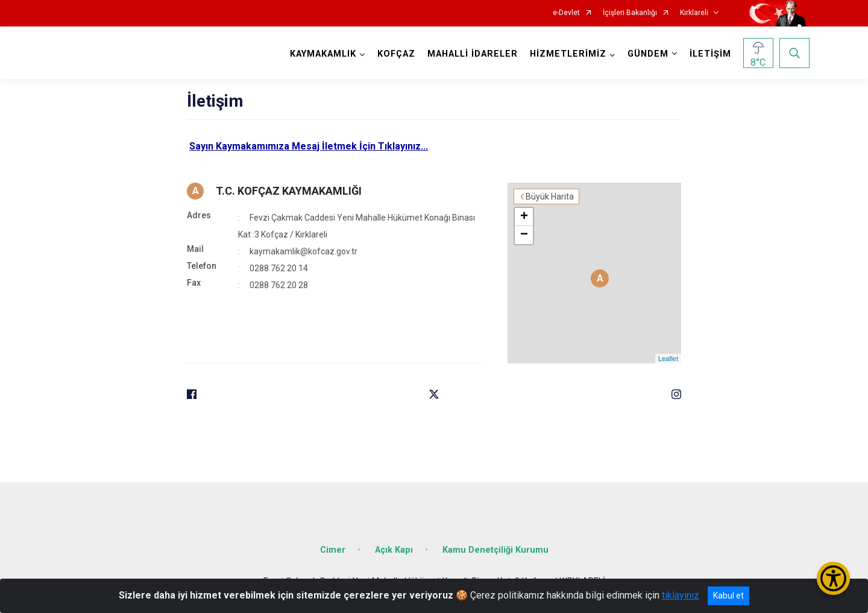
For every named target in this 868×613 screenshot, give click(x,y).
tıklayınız (681, 595)
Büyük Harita (550, 196)
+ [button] (524, 217)
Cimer (333, 550)
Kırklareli (694, 13)
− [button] (524, 235)
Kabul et (728, 596)
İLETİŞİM (710, 54)
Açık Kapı (394, 550)
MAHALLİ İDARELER (473, 54)
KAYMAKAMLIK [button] (323, 54)
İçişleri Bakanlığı (630, 13)
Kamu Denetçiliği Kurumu (495, 550)
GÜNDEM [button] (648, 54)
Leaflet (668, 359)
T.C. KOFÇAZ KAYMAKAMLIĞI (289, 191)
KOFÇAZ (396, 54)
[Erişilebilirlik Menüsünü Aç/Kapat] (833, 578)
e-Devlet (566, 13)
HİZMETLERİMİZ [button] (568, 54)
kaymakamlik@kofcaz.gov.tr (303, 251)
